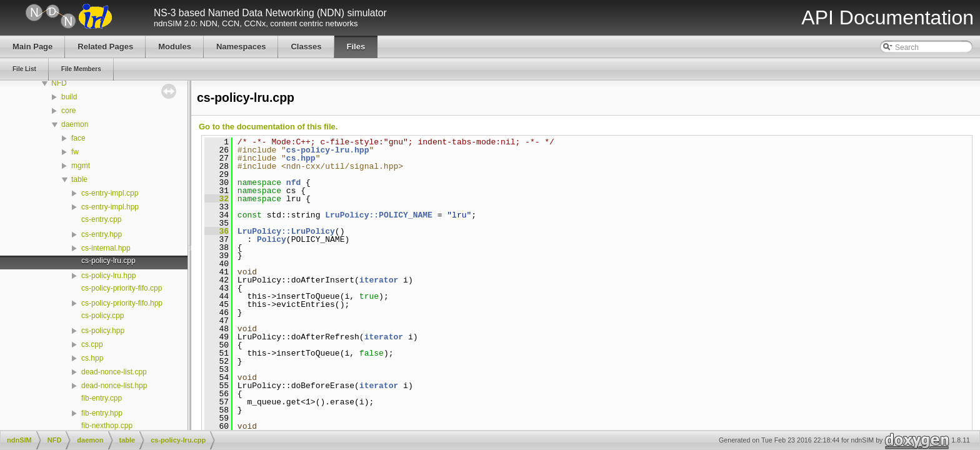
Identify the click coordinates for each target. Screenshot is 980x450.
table (79, 179)
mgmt (81, 166)
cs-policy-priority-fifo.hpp (122, 303)
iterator (379, 280)
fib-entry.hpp (102, 413)
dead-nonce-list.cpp (114, 372)
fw (75, 152)
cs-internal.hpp (106, 248)
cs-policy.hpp (103, 331)
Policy (272, 239)
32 (217, 199)
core (68, 111)
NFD (59, 83)
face (78, 138)
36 (217, 231)
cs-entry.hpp (102, 234)
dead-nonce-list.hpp (114, 386)
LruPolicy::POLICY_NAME (379, 215)
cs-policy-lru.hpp (108, 276)
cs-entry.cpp (101, 219)
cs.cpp (92, 344)
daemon (75, 124)
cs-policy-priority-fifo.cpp (122, 288)
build (69, 97)
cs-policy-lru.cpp (108, 261)
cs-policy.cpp (102, 316)
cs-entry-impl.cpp (110, 193)
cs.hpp (92, 358)
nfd (293, 182)
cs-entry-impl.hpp (110, 207)
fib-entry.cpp (102, 398)
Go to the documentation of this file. (268, 127)
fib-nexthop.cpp (107, 426)
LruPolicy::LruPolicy (286, 231)
